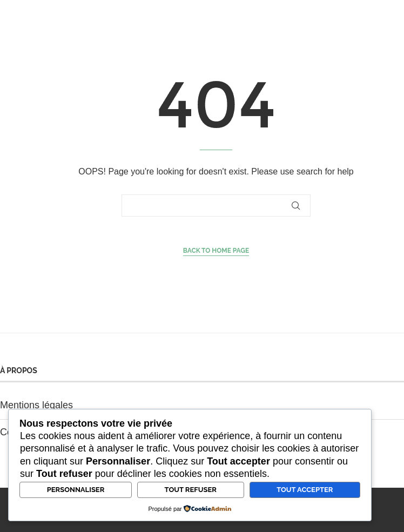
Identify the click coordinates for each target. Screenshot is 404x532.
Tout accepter (305, 490)
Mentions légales (36, 405)
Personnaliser (76, 490)
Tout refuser (191, 490)
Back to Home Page (216, 251)
